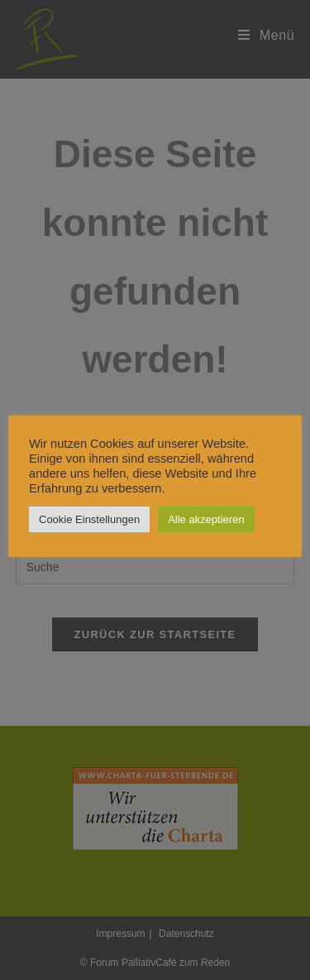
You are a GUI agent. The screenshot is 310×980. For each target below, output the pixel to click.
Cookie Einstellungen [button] (89, 519)
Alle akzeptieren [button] (206, 519)
